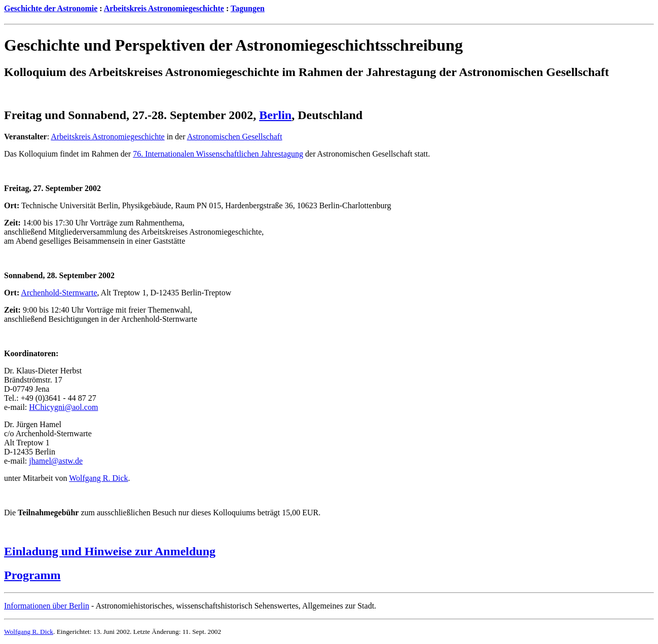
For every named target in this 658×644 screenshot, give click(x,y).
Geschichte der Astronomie (51, 8)
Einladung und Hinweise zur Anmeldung (110, 551)
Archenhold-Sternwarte (59, 293)
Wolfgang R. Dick (98, 478)
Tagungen (248, 8)
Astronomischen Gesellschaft (235, 137)
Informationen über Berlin (47, 606)
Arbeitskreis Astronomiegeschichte (164, 8)
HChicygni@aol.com (63, 407)
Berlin (275, 115)
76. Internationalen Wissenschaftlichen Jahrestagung (218, 154)
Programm (32, 575)
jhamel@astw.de (56, 461)
